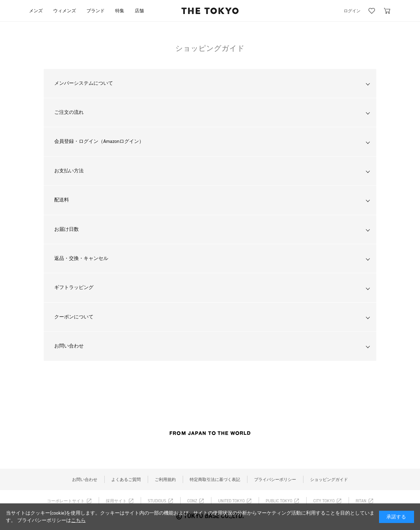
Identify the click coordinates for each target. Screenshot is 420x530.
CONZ (192, 501)
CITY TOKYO (324, 501)
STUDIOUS (157, 501)
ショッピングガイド (329, 480)
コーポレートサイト (66, 501)
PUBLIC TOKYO (279, 501)
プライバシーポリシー (275, 480)
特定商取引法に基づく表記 (215, 480)
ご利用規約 (165, 480)
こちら (78, 520)
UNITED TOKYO (231, 501)
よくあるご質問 (126, 480)
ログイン (352, 11)
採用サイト (116, 501)
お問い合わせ (85, 480)
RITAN (361, 501)
